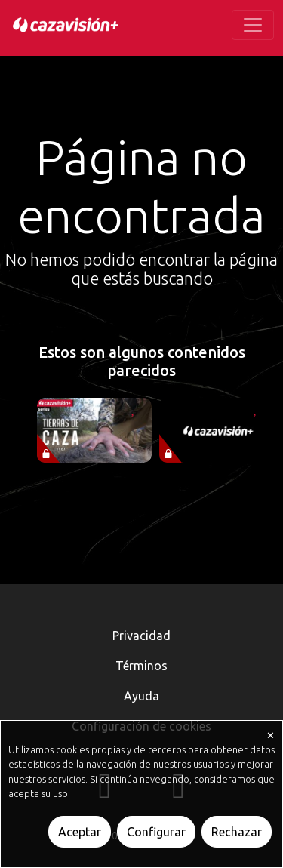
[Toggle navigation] (253, 25)
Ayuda (141, 696)
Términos (141, 666)
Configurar (156, 832)
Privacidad (141, 636)
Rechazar (237, 832)
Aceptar (80, 832)
